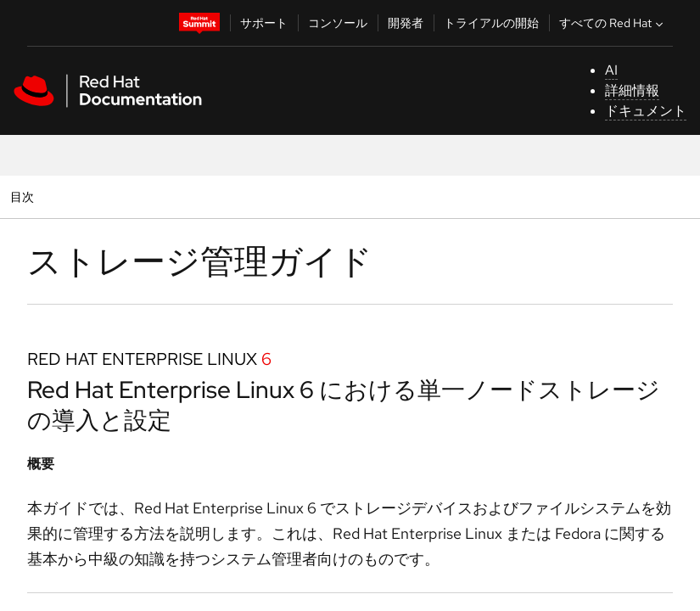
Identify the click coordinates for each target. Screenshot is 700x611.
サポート (264, 23)
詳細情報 (632, 90)
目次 (24, 196)
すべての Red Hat (613, 23)
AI (611, 70)
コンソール (338, 23)
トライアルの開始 (491, 23)
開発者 (406, 23)
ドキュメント (646, 111)
